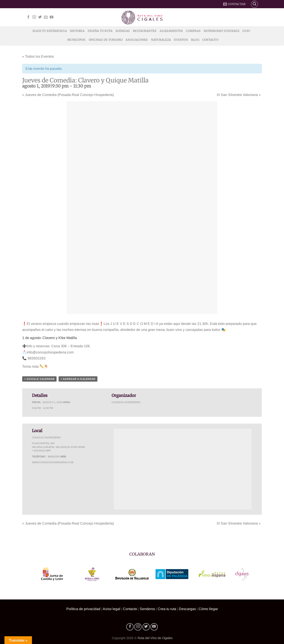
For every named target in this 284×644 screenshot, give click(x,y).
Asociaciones (137, 40)
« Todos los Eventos (38, 56)
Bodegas (123, 31)
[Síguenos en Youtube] (51, 17)
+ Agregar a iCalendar (78, 379)
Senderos (147, 609)
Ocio (246, 31)
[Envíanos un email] (46, 17)
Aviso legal (111, 609)
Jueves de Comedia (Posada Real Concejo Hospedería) (68, 95)
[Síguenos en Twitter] (40, 17)
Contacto (210, 40)
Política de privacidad (83, 609)
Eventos (181, 40)
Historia (77, 31)
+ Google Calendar (39, 379)
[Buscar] (254, 4)
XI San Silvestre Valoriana (239, 95)
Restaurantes (145, 31)
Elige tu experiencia (50, 31)
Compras (193, 31)
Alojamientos (171, 31)
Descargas (187, 609)
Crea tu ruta (167, 609)
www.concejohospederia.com (53, 462)
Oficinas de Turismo (106, 40)
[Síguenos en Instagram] (34, 17)
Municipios (76, 40)
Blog (195, 40)
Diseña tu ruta (100, 31)
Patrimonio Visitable (222, 31)
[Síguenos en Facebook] (28, 17)
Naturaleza (161, 40)
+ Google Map (41, 451)
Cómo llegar (208, 609)
